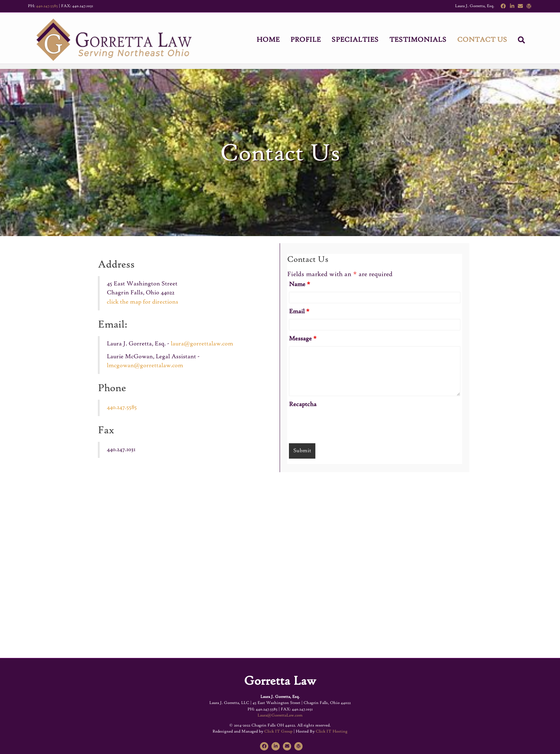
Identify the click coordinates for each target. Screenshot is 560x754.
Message (303, 339)
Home (275, 41)
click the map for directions (142, 302)
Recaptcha (303, 405)
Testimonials (425, 41)
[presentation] (343, 426)
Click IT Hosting (332, 731)
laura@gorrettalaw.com (202, 344)
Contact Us (489, 41)
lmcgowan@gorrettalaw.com (145, 366)
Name (299, 285)
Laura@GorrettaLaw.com (280, 715)
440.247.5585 (47, 6)
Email (299, 312)
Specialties (362, 41)
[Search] (526, 41)
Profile (313, 41)
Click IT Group (278, 731)
